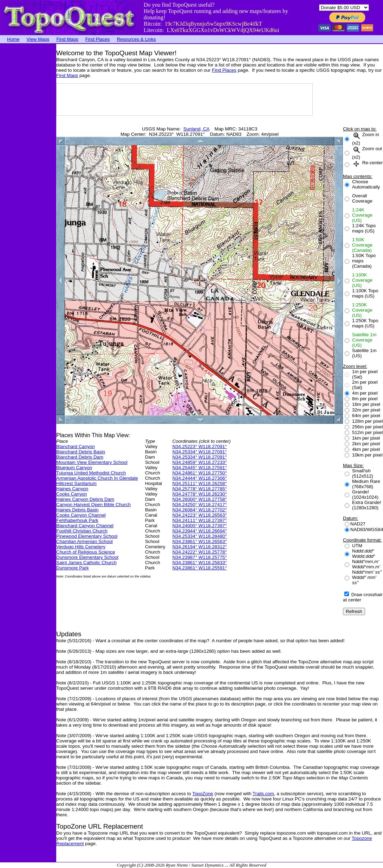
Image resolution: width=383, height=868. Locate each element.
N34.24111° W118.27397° (199, 520)
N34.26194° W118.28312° (199, 547)
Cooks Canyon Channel (81, 515)
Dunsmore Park (73, 568)
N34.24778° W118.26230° (199, 494)
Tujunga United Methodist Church (91, 473)
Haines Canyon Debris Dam (85, 499)
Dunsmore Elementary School (87, 557)
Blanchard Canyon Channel (85, 526)
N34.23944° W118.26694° (199, 531)
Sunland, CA (196, 129)
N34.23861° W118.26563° (199, 541)
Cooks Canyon (72, 494)
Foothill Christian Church (82, 531)
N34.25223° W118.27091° (199, 446)
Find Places (98, 39)
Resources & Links (136, 39)
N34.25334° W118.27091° (199, 452)
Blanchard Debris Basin (81, 452)
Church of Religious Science (86, 552)
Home (13, 39)
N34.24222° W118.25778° (199, 552)
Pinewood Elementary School (87, 536)
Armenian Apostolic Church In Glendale (97, 478)
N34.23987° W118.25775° (199, 557)
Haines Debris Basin (77, 510)
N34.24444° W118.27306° (199, 478)
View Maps (38, 39)
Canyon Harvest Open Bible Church (93, 505)
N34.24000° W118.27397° (199, 526)
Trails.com (263, 794)
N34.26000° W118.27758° (199, 499)
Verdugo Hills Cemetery (81, 547)
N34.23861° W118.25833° (199, 563)
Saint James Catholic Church (86, 563)
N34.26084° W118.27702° (199, 510)
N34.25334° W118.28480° (199, 536)
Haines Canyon (72, 489)
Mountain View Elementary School (92, 462)
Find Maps (67, 39)
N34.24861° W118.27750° (199, 473)
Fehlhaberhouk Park (77, 520)
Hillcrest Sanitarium (76, 483)
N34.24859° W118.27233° (199, 462)
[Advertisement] (28, 149)
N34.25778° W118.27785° (199, 489)
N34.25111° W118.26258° (199, 483)
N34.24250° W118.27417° (199, 505)
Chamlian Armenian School (85, 541)
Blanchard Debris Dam (80, 457)
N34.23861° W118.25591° (199, 568)
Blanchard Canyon (76, 446)
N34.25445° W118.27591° (199, 468)
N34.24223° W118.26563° (199, 515)
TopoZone (203, 794)
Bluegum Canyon (74, 468)
